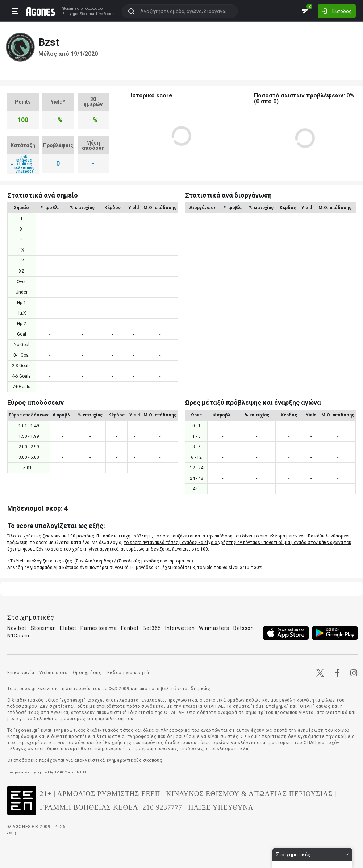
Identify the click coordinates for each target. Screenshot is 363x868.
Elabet (68, 628)
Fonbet (130, 628)
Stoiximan (43, 628)
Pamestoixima (99, 628)
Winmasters (214, 628)
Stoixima (69, 9)
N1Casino (19, 636)
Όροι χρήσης (87, 673)
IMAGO (61, 772)
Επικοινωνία (21, 673)
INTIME (82, 772)
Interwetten (180, 628)
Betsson (244, 628)
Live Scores (105, 14)
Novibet (17, 628)
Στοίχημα (70, 14)
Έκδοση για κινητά (128, 673)
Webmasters (53, 673)
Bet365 (152, 628)
